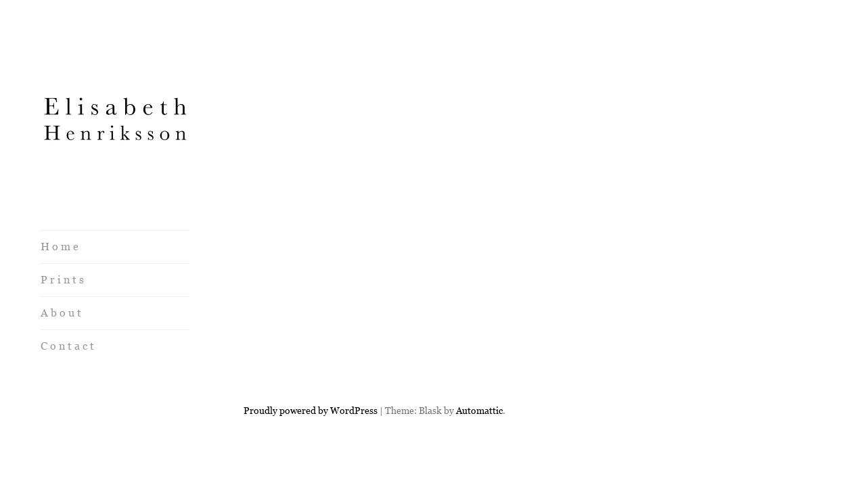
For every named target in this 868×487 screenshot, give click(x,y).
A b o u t (61, 313)
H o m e (60, 247)
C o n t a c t (67, 346)
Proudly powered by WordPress (311, 362)
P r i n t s (62, 280)
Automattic (479, 362)
